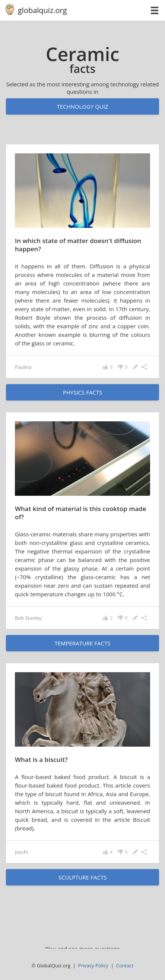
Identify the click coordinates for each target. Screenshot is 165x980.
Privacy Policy (93, 965)
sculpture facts (82, 877)
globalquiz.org (42, 10)
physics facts (83, 392)
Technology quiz (82, 106)
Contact (125, 965)
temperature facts (82, 643)
